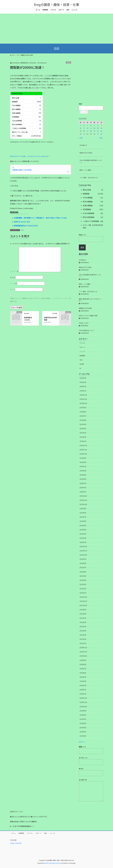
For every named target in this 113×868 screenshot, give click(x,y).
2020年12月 (83, 648)
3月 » (101, 138)
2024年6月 (83, 471)
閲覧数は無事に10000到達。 (23, 170)
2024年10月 (83, 454)
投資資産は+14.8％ (28, 319)
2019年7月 (83, 719)
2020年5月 (83, 677)
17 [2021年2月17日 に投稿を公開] (87, 131)
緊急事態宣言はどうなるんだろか (26, 226)
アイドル (82, 343)
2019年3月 (83, 736)
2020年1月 (83, 694)
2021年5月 (83, 627)
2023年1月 (83, 542)
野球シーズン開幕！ (86, 170)
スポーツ (82, 347)
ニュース (82, 351)
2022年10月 (83, 555)
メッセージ (83, 780)
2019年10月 (83, 707)
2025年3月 (83, 433)
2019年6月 (83, 723)
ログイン (82, 742)
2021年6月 (83, 622)
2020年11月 (83, 652)
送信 (82, 247)
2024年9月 (83, 458)
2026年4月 (83, 378)
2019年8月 (83, 715)
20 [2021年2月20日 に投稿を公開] (98, 131)
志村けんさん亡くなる (22, 222)
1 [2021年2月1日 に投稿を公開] (81, 125)
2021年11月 (83, 601)
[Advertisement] (56, 29)
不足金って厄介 (84, 323)
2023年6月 (83, 521)
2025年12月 (83, 395)
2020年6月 (83, 673)
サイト (12, 290)
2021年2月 (83, 639)
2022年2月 (83, 589)
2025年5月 (83, 424)
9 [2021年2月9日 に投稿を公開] (84, 128)
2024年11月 (83, 450)
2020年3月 (83, 685)
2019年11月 (83, 702)
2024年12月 (83, 445)
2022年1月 (83, 593)
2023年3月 (83, 534)
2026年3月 (83, 382)
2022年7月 (83, 567)
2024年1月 (83, 492)
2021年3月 (83, 635)
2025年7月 (83, 416)
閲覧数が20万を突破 (85, 308)
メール (13, 283)
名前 (13, 277)
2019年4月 (83, 732)
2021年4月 (83, 631)
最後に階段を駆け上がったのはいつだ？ (90, 300)
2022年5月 (83, 576)
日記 (68, 62)
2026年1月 (83, 391)
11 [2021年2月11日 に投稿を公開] (91, 128)
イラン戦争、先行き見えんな (89, 178)
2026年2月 (83, 386)
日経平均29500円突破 (50, 319)
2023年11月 (83, 500)
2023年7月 (83, 517)
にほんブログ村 (16, 843)
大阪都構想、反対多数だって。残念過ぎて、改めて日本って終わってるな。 (41, 218)
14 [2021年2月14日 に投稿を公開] (101, 128)
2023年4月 (83, 530)
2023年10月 (83, 504)
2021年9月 (83, 610)
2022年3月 (83, 584)
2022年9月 (83, 559)
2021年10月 (83, 605)
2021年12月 (83, 597)
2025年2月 (83, 437)
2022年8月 (83, 563)
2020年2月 (83, 690)
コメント (14, 271)
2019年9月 (83, 711)
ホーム (14, 833)
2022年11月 (83, 551)
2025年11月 (83, 399)
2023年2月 (83, 538)
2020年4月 (83, 681)
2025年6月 (83, 420)
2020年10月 (83, 656)
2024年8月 (83, 462)
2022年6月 (83, 572)
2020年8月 (83, 664)
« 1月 (81, 138)
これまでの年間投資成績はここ (23, 826)
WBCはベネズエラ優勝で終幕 (88, 316)
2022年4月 (83, 580)
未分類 (82, 364)
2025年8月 (83, 412)
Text (82, 235)
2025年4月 (83, 429)
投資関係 (82, 356)
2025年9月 (83, 408)
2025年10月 (83, 403)
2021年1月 (83, 643)
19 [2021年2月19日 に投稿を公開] (94, 131)
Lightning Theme (56, 863)
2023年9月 (83, 509)
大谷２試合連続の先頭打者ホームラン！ (91, 161)
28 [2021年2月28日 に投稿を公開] (101, 134)
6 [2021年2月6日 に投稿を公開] (98, 125)
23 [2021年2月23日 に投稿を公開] (84, 134)
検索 (80, 104)
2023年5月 (83, 525)
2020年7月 (83, 669)
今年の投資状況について (87, 330)
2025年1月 (83, 441)
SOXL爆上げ (83, 145)
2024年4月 (83, 479)
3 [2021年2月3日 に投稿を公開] (87, 125)
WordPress (47, 863)
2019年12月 (83, 698)
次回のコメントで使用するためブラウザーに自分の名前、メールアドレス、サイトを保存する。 (40, 300)
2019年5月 (83, 728)
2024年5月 (83, 475)
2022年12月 (83, 546)
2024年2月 (83, 488)
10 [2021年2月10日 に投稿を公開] (87, 128)
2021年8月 (83, 614)
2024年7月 (83, 466)
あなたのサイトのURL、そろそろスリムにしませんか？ (30, 156)
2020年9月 (83, 660)
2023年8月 (83, 513)
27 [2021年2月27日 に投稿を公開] (98, 134)
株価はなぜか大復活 (86, 153)
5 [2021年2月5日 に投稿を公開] (94, 125)
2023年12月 (83, 496)
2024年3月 (83, 483)
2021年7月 (83, 618)
